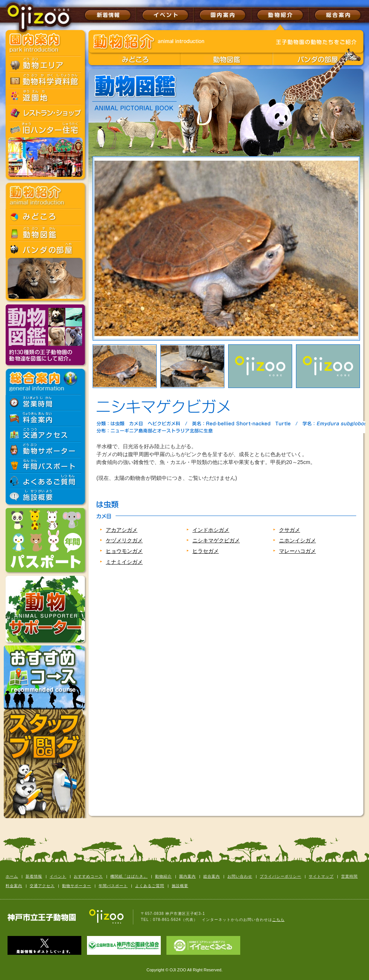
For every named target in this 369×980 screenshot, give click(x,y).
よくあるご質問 (150, 886)
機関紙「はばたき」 (129, 876)
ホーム (12, 876)
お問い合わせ (240, 876)
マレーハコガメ (297, 551)
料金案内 (14, 886)
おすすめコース (88, 876)
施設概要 (180, 886)
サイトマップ (321, 876)
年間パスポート (113, 886)
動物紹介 (163, 876)
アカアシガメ (122, 530)
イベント (58, 876)
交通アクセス (42, 886)
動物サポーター (77, 886)
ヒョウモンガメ (124, 551)
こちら (278, 920)
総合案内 (212, 876)
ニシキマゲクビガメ (216, 540)
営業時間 (349, 876)
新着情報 (34, 876)
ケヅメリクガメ (124, 540)
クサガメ (290, 530)
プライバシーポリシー (281, 876)
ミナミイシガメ (124, 562)
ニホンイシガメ (297, 540)
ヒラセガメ (206, 551)
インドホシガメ (211, 530)
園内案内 (188, 876)
